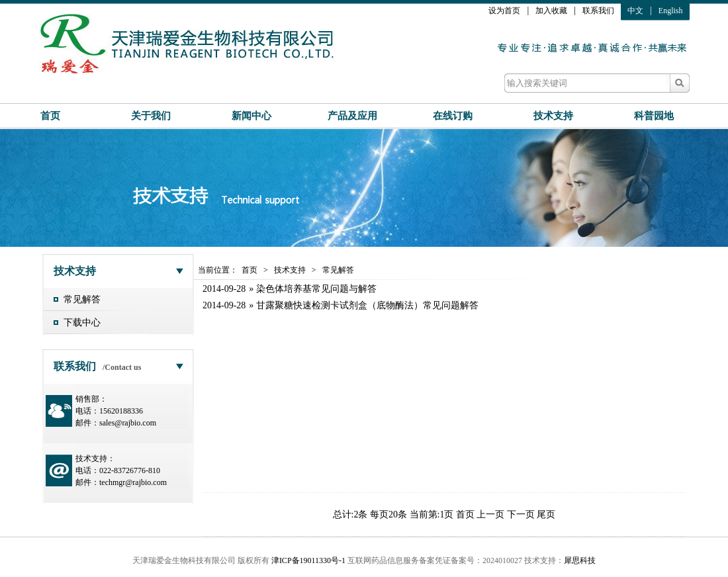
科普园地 (654, 116)
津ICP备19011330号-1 (308, 560)
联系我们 (598, 11)
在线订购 (453, 116)
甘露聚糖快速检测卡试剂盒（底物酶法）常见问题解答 (367, 305)
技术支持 (553, 116)
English (671, 11)
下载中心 (82, 323)
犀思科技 (580, 560)
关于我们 (151, 116)
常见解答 (82, 299)
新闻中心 (251, 116)
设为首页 (504, 11)
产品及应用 (352, 116)
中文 (635, 11)
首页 (50, 116)
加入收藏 (551, 11)
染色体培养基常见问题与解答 (316, 289)
